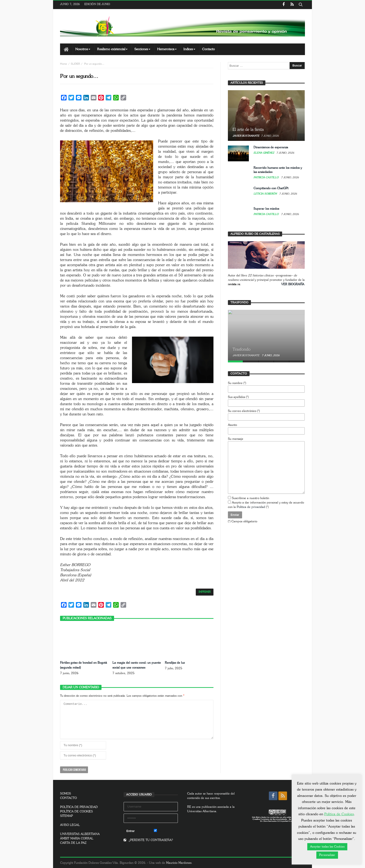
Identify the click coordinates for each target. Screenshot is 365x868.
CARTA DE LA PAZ (73, 843)
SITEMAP (66, 816)
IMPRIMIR (205, 592)
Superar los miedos (266, 209)
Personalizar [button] (327, 855)
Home (64, 64)
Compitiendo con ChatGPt (271, 188)
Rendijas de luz (175, 663)
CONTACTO (68, 798)
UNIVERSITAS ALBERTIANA (80, 834)
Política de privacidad (251, 507)
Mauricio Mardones (179, 863)
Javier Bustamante (246, 136)
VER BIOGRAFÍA (293, 284)
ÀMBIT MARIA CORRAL (77, 838)
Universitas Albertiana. (202, 811)
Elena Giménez (264, 153)
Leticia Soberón (265, 194)
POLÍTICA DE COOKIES (76, 811)
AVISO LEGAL (70, 825)
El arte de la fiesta (248, 130)
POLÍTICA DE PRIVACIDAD (79, 807)
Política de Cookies (339, 814)
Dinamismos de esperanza (271, 147)
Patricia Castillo (266, 177)
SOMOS (66, 793)
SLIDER (75, 64)
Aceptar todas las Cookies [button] (327, 847)
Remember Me (166, 830)
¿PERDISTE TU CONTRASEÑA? (148, 840)
